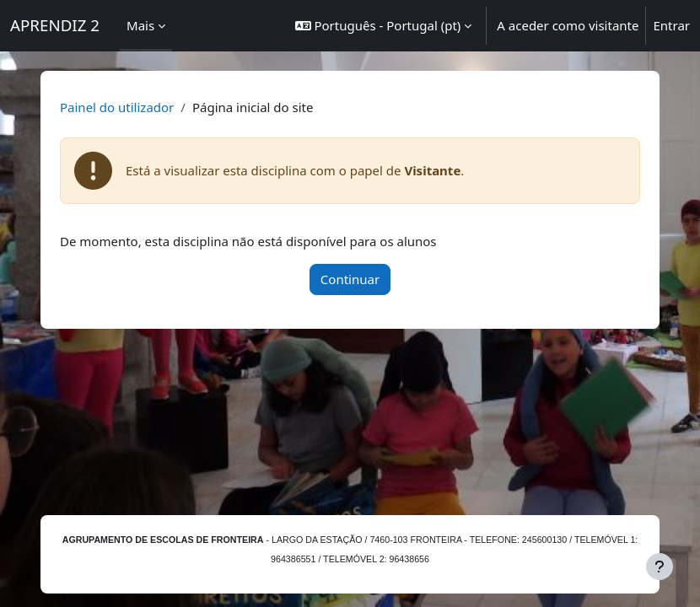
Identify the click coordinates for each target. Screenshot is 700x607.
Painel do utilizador (117, 107)
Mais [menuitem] (140, 25)
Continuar (350, 279)
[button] (384, 26)
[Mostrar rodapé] (660, 567)
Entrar (671, 25)
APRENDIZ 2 (55, 25)
